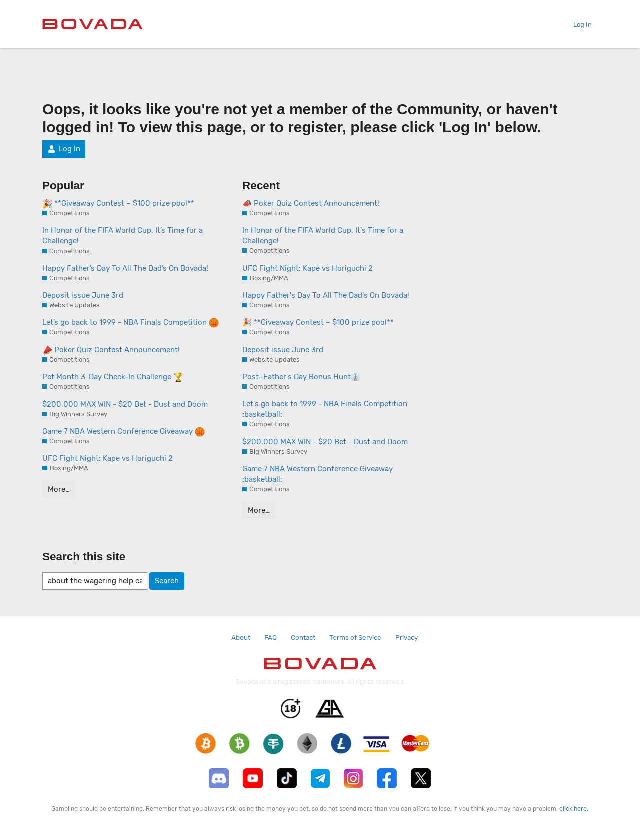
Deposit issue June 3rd (83, 295)
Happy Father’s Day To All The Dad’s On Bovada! (125, 268)
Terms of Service (355, 637)
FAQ (271, 637)
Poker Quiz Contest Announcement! (111, 350)
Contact (303, 637)
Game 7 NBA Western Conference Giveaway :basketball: (318, 474)
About (241, 637)
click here (573, 809)
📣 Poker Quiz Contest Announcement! (311, 203)
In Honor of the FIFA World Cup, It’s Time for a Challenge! (123, 236)
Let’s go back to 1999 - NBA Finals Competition (131, 323)
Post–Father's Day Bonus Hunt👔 (301, 377)
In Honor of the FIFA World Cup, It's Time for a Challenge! (323, 236)
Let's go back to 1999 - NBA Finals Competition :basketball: (325, 409)
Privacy (407, 637)
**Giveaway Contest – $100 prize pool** (118, 204)
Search (167, 581)
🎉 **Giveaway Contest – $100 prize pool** (318, 322)
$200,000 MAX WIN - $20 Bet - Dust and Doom (125, 404)
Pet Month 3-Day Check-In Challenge (113, 377)
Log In (579, 25)
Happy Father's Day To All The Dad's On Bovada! (326, 295)
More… (59, 489)
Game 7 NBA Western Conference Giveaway (124, 432)
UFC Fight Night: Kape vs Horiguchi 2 (108, 458)
